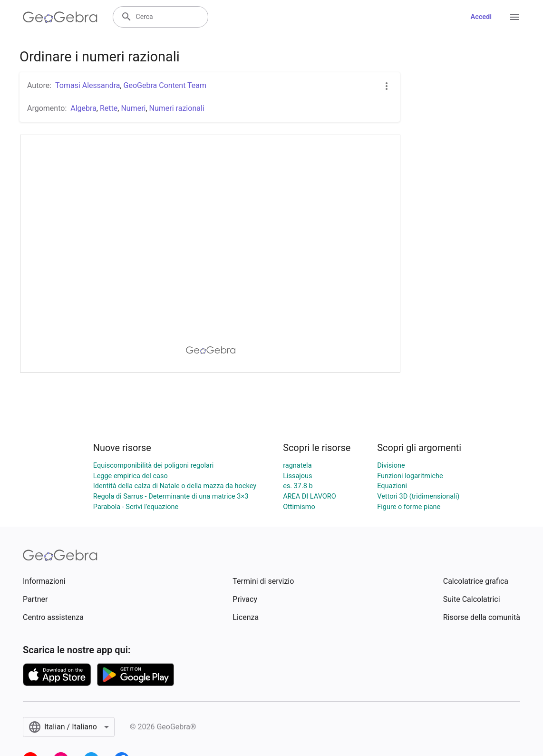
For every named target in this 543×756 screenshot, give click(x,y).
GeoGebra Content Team (165, 85)
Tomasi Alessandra (87, 85)
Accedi (481, 17)
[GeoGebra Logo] (60, 17)
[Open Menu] (514, 17)
